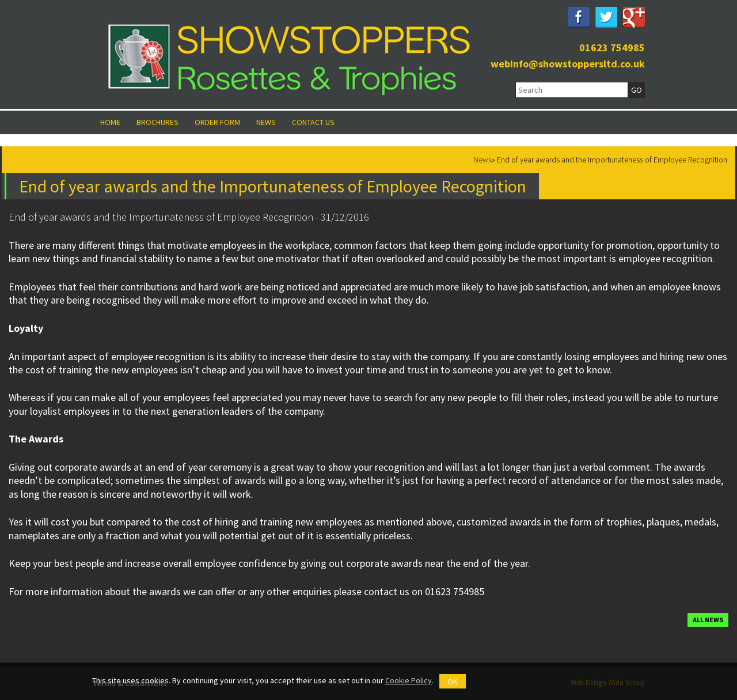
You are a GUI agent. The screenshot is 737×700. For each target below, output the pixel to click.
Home (110, 122)
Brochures (157, 122)
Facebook (579, 17)
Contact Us (313, 122)
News (266, 122)
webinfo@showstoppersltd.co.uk (568, 64)
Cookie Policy (409, 680)
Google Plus (634, 17)
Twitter (606, 17)
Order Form (217, 122)
